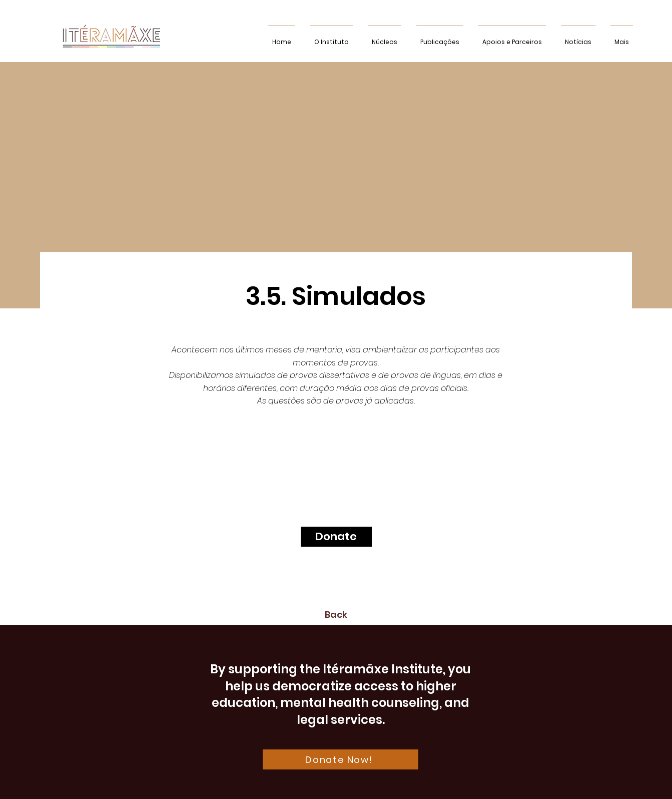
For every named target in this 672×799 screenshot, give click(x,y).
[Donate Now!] (341, 759)
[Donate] (336, 537)
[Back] (336, 615)
